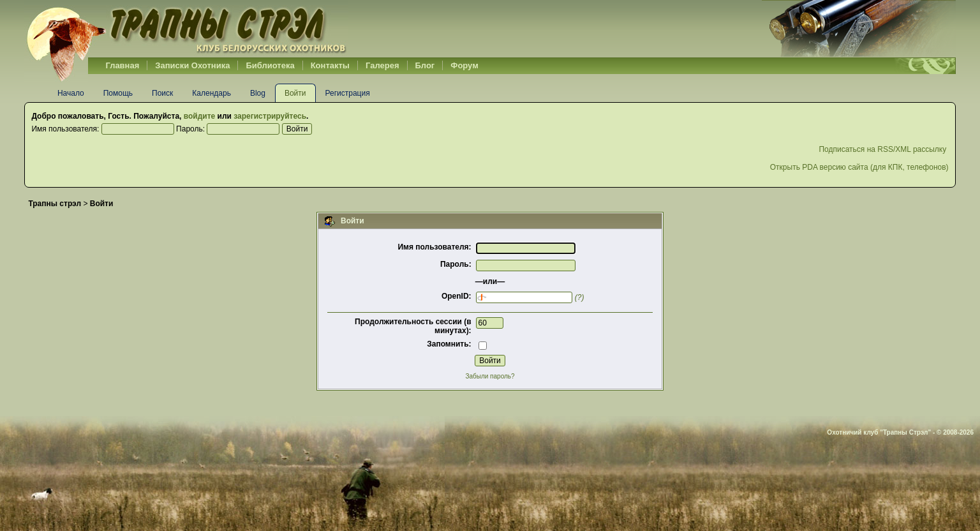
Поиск (162, 93)
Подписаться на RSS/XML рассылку (883, 149)
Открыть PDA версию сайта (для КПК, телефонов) (859, 167)
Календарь (212, 93)
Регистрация (348, 93)
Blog (258, 93)
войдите (199, 116)
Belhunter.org (186, 29)
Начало (71, 93)
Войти (295, 93)
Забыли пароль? (490, 376)
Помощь (118, 93)
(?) (580, 297)
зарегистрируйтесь (270, 116)
